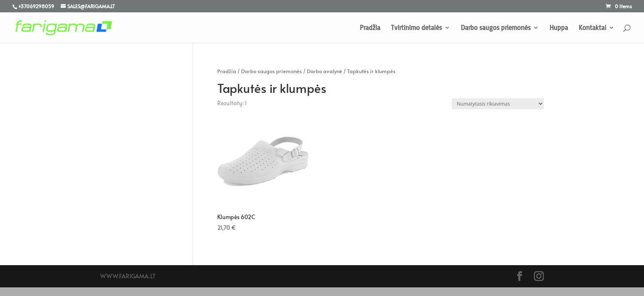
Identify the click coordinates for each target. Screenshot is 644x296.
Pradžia (370, 28)
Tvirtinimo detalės (416, 28)
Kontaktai (592, 28)
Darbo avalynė (324, 71)
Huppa (559, 28)
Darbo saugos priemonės (496, 28)
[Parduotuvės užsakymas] (498, 104)
